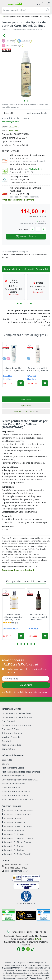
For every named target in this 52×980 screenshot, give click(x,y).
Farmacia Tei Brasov (13, 846)
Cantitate (24, 229)
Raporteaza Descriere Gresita (18, 570)
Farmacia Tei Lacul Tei (14, 822)
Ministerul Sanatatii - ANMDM (16, 791)
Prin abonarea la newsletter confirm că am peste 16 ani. (25, 671)
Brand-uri (6, 741)
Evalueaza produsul (11, 121)
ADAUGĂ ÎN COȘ (26, 237)
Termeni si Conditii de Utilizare (16, 713)
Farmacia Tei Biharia (13, 834)
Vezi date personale (25, 692)
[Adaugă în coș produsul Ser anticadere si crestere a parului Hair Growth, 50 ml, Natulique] (45, 636)
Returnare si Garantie (12, 733)
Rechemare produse (11, 745)
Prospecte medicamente (13, 784)
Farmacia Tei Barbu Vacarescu (17, 810)
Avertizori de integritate (13, 776)
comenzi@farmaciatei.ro (17, 871)
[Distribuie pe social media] (4, 36)
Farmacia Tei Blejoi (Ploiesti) (16, 854)
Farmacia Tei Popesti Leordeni (18, 838)
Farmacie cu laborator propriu (16, 725)
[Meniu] (4, 4)
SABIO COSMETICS (11, 629)
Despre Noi (7, 760)
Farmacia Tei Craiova (13, 850)
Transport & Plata (10, 729)
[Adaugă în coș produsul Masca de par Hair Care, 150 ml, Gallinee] (21, 383)
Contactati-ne (8, 749)
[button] (24, 101)
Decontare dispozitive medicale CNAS (20, 780)
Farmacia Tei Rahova (13, 830)
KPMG (38, 939)
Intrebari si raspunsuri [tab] (26, 411)
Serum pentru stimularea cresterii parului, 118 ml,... (14, 617)
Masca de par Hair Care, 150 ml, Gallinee (14, 369)
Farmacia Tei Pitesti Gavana (16, 842)
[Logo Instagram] (28, 949)
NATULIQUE (33, 629)
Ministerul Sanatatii (11, 788)
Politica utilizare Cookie (13, 768)
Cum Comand (8, 721)
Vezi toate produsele (37, 113)
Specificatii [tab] (26, 405)
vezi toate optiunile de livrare (18, 200)
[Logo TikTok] (33, 949)
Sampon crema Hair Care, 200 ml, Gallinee (38, 369)
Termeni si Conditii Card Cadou (17, 717)
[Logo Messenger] (23, 949)
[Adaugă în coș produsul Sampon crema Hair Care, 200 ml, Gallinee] (45, 383)
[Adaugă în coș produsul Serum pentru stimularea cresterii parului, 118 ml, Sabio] (21, 636)
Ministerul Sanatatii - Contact (16, 795)
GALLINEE (14, 127)
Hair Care (13, 130)
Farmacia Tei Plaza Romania (16, 814)
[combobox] (26, 10)
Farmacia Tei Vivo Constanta (17, 826)
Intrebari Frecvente (11, 737)
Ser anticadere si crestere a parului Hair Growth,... (38, 617)
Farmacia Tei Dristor (13, 818)
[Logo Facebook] (19, 949)
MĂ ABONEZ (26, 685)
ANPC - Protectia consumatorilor (17, 799)
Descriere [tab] (26, 399)
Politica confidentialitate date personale (21, 772)
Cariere (5, 764)
